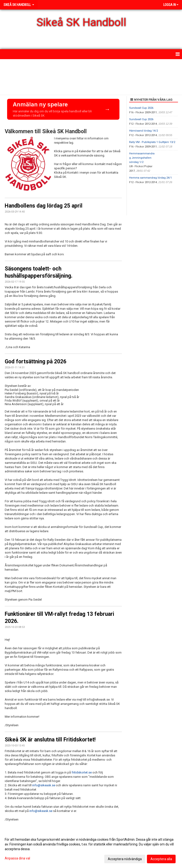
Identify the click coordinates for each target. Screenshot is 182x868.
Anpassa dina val (17, 858)
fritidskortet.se (82, 772)
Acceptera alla (161, 859)
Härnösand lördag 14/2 (143, 131)
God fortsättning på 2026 (36, 362)
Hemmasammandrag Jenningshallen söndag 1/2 (142, 158)
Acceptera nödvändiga (125, 859)
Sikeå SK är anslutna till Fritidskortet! (50, 740)
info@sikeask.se (44, 785)
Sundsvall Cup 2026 (141, 108)
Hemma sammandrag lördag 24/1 (150, 178)
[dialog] (91, 849)
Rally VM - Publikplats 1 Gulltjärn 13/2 (152, 142)
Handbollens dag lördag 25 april (44, 206)
